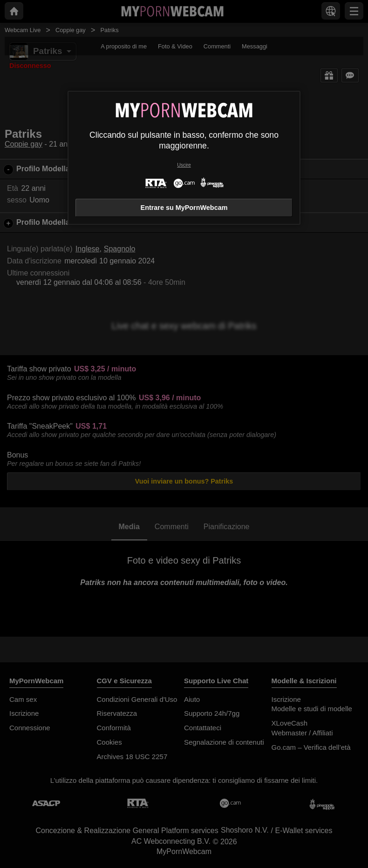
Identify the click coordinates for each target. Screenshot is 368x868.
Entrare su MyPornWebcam (184, 208)
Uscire (184, 165)
